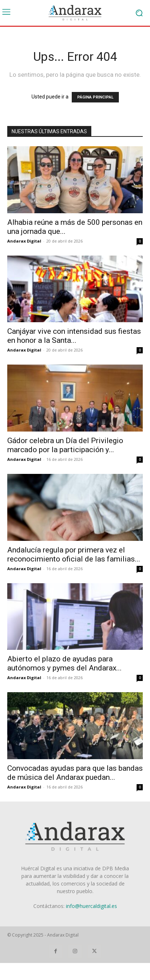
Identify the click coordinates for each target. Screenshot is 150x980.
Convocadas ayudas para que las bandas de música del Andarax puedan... (75, 773)
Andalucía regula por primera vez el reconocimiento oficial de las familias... (74, 554)
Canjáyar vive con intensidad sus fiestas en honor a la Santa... (74, 336)
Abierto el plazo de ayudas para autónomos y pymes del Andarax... (64, 663)
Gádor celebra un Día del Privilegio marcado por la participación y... (65, 445)
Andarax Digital (24, 241)
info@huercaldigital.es (91, 906)
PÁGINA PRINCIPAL (95, 97)
